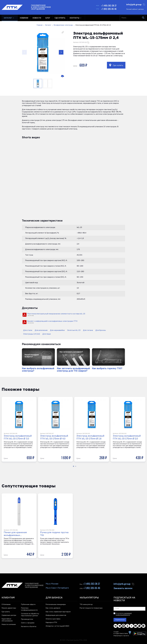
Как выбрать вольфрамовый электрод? (38, 370)
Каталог (8, 18)
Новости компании (9, 624)
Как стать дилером (53, 608)
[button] (43, 52)
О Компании (6, 604)
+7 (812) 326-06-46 (109, 9)
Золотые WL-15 (74, 330)
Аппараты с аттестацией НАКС (57, 626)
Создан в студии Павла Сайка (121, 633)
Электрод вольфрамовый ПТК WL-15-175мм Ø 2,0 (127, 437)
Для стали (28, 330)
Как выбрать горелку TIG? (107, 368)
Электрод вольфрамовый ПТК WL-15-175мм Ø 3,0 (18, 437)
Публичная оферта (28, 604)
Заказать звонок (123, 588)
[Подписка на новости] (129, 609)
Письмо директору (9, 608)
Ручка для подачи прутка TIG (54, 534)
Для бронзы (101, 330)
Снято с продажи (28, 623)
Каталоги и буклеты (29, 627)
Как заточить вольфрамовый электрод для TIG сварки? (73, 370)
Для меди (47, 334)
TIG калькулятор (86, 604)
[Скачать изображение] (62, 76)
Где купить (116, 65)
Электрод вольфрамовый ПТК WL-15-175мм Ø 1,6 (90, 437)
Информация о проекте (121, 636)
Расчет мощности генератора (91, 608)
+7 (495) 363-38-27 (109, 6)
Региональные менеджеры (56, 604)
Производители (27, 619)
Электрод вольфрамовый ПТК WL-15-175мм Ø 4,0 (54, 437)
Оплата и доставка (53, 619)
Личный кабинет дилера (135, 9)
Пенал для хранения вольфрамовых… (15, 534)
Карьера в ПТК (51, 622)
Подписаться (120, 620)
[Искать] (143, 18)
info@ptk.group (134, 4)
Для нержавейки (57, 330)
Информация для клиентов (56, 615)
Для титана (88, 330)
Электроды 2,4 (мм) (32, 334)
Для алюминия (41, 330)
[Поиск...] (133, 18)
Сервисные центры (9, 615)
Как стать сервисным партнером (58, 612)
